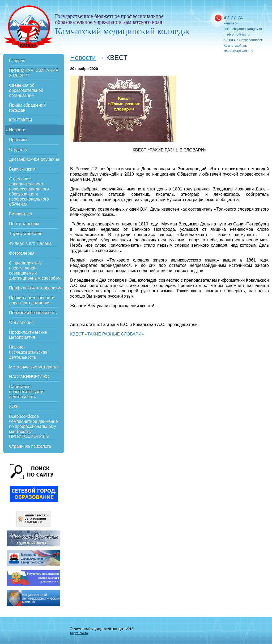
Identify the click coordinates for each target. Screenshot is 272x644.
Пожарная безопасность (33, 313)
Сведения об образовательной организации (26, 90)
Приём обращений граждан (27, 108)
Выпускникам (22, 169)
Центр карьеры (24, 224)
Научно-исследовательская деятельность (28, 352)
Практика (18, 140)
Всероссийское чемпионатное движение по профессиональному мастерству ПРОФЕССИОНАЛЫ (33, 426)
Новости (17, 130)
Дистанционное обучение (34, 159)
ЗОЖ (14, 406)
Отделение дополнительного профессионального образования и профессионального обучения (29, 192)
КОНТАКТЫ (20, 120)
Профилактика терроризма (36, 288)
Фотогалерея (22, 253)
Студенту (18, 149)
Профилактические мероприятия (28, 335)
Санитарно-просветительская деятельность (27, 392)
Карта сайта (79, 633)
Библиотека (21, 214)
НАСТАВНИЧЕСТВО (29, 377)
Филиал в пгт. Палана (30, 243)
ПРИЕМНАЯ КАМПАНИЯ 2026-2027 (34, 73)
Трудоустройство (26, 234)
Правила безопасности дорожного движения (32, 300)
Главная (17, 61)
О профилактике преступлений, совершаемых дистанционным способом (35, 271)
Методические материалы (35, 367)
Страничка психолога (30, 446)
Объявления (21, 322)
